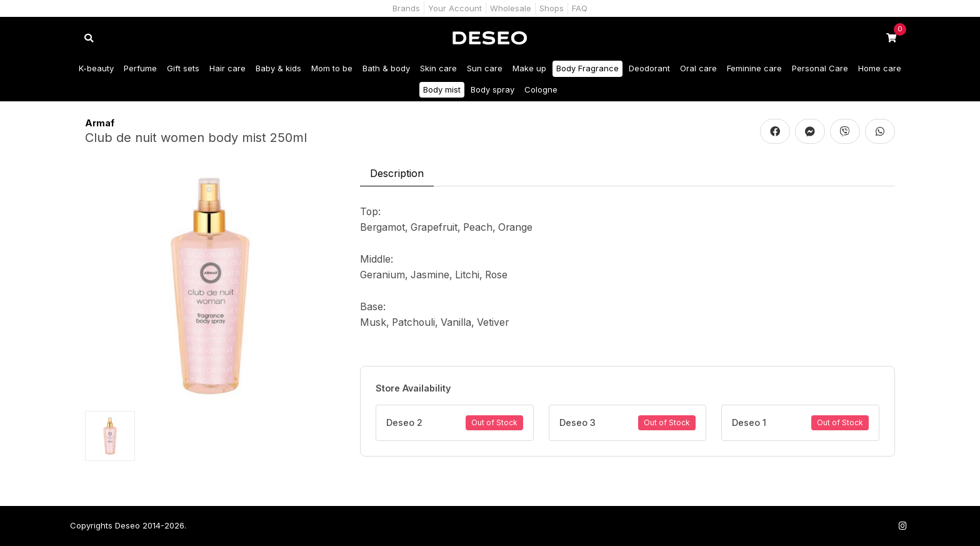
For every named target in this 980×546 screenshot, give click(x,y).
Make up (529, 68)
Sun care (485, 68)
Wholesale (511, 8)
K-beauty (96, 68)
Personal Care (820, 68)
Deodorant (649, 68)
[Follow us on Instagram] (902, 526)
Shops (552, 8)
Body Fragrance (587, 68)
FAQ (580, 8)
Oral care (698, 68)
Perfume (140, 68)
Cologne (541, 89)
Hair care (227, 68)
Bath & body (386, 68)
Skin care (438, 68)
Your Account (455, 8)
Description (397, 173)
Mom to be (332, 68)
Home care (880, 68)
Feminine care (754, 68)
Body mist (442, 89)
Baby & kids (278, 68)
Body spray (492, 89)
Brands (406, 8)
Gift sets (183, 68)
